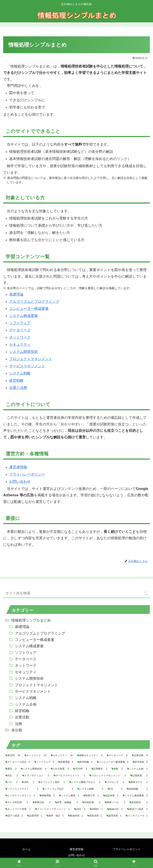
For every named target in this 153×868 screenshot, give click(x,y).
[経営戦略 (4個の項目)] (85, 762)
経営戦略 (16, 380)
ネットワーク (20, 337)
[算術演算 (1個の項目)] (95, 816)
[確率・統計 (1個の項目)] (55, 816)
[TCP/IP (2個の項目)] (80, 769)
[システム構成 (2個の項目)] (69, 796)
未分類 (17, 730)
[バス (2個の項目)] (11, 782)
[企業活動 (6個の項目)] (140, 756)
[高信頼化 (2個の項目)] (139, 802)
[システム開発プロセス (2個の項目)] (85, 782)
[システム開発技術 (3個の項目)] (33, 769)
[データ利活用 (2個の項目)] (17, 802)
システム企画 (26, 704)
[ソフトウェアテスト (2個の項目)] (22, 789)
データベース (20, 330)
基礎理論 (16, 294)
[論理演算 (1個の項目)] (114, 816)
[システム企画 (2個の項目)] (137, 769)
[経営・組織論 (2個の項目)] (66, 802)
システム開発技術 (24, 352)
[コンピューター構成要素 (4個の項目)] (113, 762)
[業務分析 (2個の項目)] (42, 802)
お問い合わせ (20, 482)
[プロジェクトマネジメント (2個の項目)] (108, 776)
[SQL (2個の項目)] (12, 776)
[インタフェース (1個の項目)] (137, 816)
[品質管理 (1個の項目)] (34, 816)
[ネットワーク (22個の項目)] (35, 756)
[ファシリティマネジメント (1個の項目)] (52, 809)
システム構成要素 (24, 316)
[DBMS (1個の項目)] (96, 809)
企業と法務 (18, 388)
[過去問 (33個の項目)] (13, 756)
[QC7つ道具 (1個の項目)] (14, 816)
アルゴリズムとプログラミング (34, 302)
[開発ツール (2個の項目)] (115, 802)
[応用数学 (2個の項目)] (99, 769)
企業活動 (22, 717)
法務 (19, 724)
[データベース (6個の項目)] (117, 756)
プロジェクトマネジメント (31, 359)
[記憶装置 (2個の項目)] (139, 776)
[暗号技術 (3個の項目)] (140, 762)
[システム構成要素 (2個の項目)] (135, 796)
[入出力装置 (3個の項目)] (60, 769)
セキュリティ (20, 345)
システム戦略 (20, 373)
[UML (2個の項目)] (28, 782)
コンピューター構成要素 (29, 309)
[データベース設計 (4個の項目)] (18, 762)
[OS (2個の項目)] (115, 789)
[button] (146, 593)
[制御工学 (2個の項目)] (91, 796)
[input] (76, 593)
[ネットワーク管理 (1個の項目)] (18, 809)
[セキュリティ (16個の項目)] (62, 756)
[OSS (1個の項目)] (80, 809)
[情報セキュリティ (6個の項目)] (90, 756)
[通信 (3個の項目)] (11, 769)
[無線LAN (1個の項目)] (115, 809)
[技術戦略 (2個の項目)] (137, 789)
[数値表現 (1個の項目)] (75, 816)
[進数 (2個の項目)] (117, 769)
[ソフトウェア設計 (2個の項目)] (58, 789)
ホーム (26, 849)
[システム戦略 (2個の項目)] (90, 789)
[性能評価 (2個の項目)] (91, 802)
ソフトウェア (20, 323)
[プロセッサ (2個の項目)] (114, 782)
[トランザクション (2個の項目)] (36, 776)
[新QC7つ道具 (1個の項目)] (137, 809)
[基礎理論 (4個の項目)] (66, 762)
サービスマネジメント (27, 366)
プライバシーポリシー (27, 474)
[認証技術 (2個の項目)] (111, 796)
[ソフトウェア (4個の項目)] (44, 762)
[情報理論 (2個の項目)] (47, 796)
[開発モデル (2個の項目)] (138, 782)
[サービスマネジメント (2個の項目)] (69, 776)
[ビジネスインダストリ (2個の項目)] (20, 796)
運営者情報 (18, 467)
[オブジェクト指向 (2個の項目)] (52, 782)
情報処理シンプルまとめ (31, 620)
